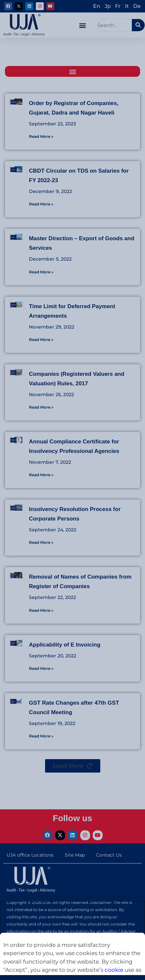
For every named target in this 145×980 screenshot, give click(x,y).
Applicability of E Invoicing (65, 645)
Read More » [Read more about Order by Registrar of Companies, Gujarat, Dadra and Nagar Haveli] (41, 136)
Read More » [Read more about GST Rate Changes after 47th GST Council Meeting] (41, 736)
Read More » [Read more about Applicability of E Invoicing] (41, 668)
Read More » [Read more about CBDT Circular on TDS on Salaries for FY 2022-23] (41, 204)
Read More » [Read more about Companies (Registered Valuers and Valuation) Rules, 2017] (41, 407)
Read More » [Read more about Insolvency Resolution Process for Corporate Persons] (41, 542)
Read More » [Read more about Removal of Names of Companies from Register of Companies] (41, 610)
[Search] (138, 25)
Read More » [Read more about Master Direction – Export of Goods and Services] (41, 272)
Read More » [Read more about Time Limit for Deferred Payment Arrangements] (41, 340)
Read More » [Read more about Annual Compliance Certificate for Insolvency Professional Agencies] (41, 475)
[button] (83, 25)
